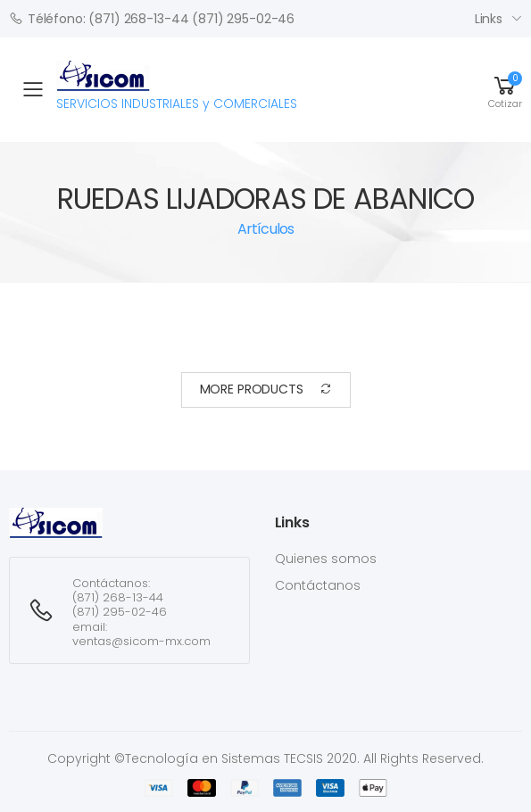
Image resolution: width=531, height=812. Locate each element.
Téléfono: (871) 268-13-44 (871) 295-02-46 (152, 18)
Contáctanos (318, 585)
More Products (266, 389)
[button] (505, 89)
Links (489, 19)
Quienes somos (326, 559)
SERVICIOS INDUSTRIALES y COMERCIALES (177, 87)
